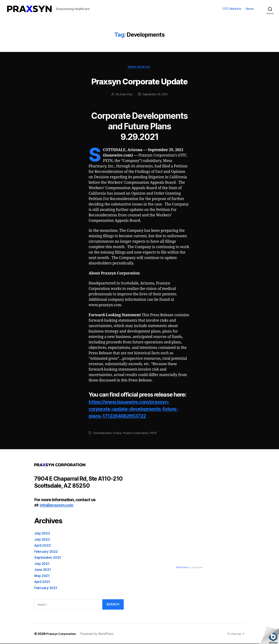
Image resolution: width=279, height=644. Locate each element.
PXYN (155, 434)
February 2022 (47, 552)
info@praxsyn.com (58, 505)
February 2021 (47, 588)
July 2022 (43, 540)
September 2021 (49, 558)
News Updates (139, 68)
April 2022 (43, 546)
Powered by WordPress (99, 634)
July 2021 (43, 564)
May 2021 (43, 576)
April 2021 (43, 582)
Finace (118, 434)
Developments (103, 434)
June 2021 (43, 570)
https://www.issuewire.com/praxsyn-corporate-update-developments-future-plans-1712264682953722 (136, 409)
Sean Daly (125, 95)
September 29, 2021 (155, 95)
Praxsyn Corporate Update (139, 81)
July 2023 (43, 534)
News (250, 9)
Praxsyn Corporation (137, 434)
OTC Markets (232, 9)
